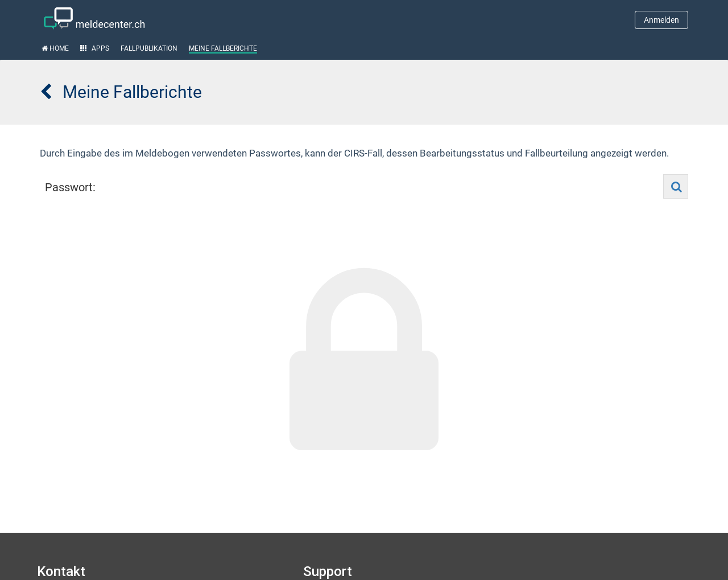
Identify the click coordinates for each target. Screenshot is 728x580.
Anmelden (661, 20)
